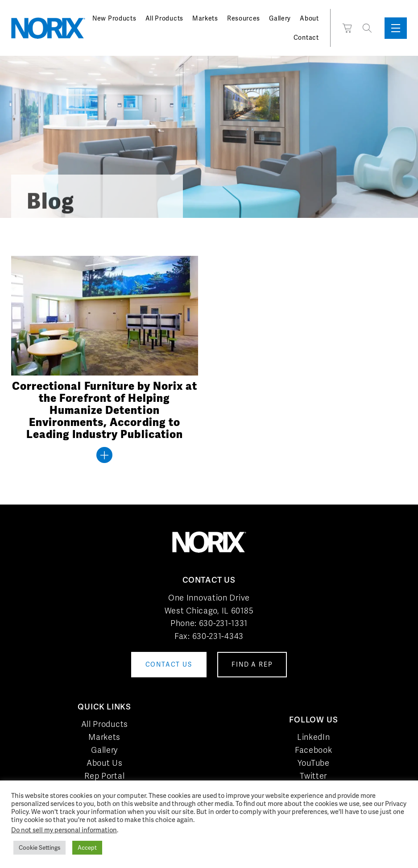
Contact (306, 38)
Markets (205, 18)
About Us (105, 763)
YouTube (314, 763)
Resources (244, 18)
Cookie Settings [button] (39, 848)
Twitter (313, 776)
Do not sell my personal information (64, 830)
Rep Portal (104, 776)
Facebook (314, 750)
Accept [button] (87, 848)
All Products (164, 18)
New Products (114, 18)
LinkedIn (314, 737)
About (309, 18)
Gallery (280, 18)
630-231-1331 (223, 623)
